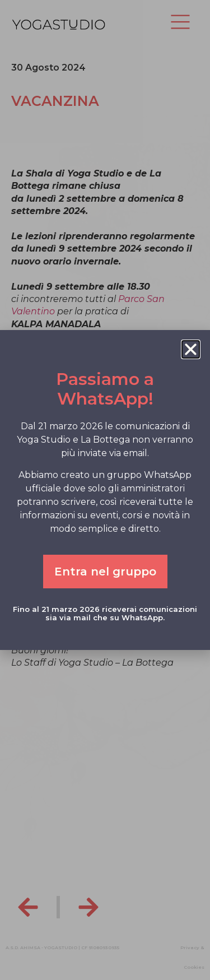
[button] (191, 349)
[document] (105, 490)
